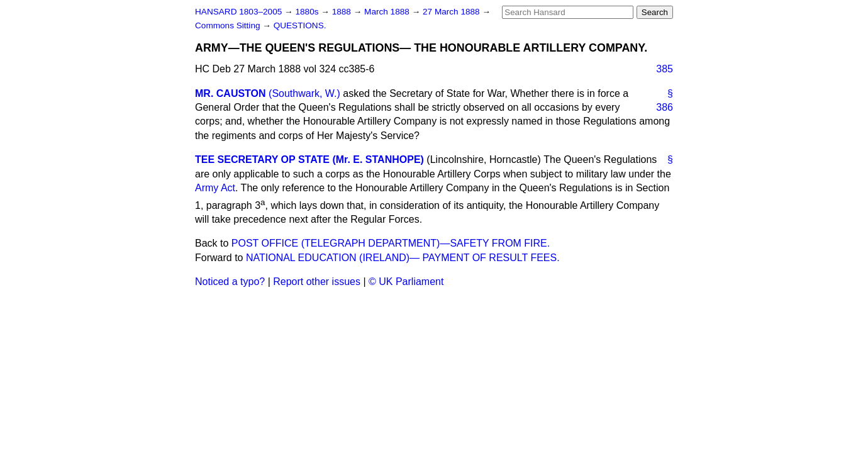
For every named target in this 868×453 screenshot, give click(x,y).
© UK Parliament (406, 282)
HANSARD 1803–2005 (238, 12)
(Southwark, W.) (304, 93)
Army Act (215, 188)
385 (665, 69)
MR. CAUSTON (231, 93)
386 (665, 107)
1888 (343, 12)
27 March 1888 (452, 12)
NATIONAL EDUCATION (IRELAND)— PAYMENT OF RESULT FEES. (403, 258)
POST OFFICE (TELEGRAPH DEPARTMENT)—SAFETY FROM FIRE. (391, 243)
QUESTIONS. (300, 25)
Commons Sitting (229, 25)
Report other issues (317, 282)
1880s (308, 12)
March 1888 (388, 12)
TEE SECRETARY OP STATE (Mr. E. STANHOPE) (309, 159)
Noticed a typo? (230, 282)
